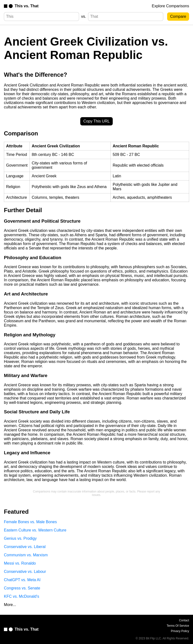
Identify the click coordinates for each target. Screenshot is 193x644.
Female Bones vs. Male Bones (30, 522)
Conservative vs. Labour (25, 572)
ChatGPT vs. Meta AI (22, 580)
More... (10, 605)
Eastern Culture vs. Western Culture (35, 530)
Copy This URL (96, 121)
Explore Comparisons (170, 6)
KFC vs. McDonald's (21, 596)
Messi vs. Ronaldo (20, 563)
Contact (184, 620)
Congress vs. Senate (22, 588)
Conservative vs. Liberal (25, 547)
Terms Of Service (178, 626)
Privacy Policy (180, 631)
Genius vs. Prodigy (20, 538)
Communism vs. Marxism (26, 555)
